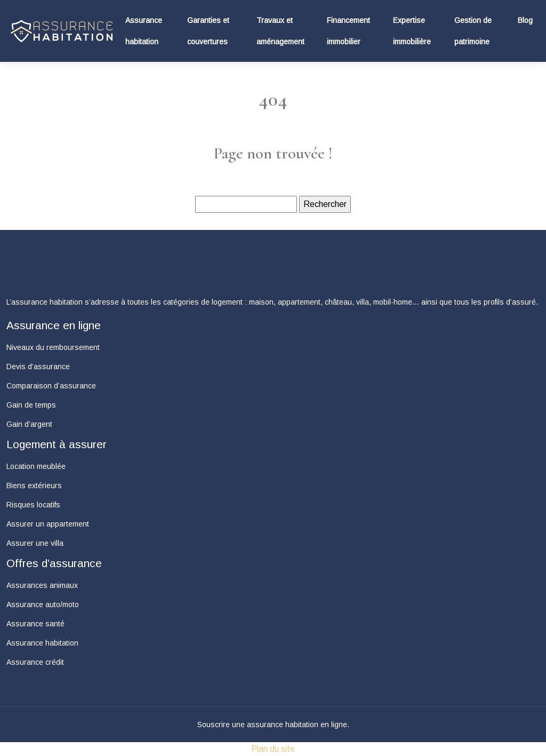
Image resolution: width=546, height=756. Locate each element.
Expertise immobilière (412, 31)
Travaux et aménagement (280, 31)
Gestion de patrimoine (473, 31)
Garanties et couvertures (208, 31)
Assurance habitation (144, 31)
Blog (525, 20)
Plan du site (273, 749)
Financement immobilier (348, 31)
